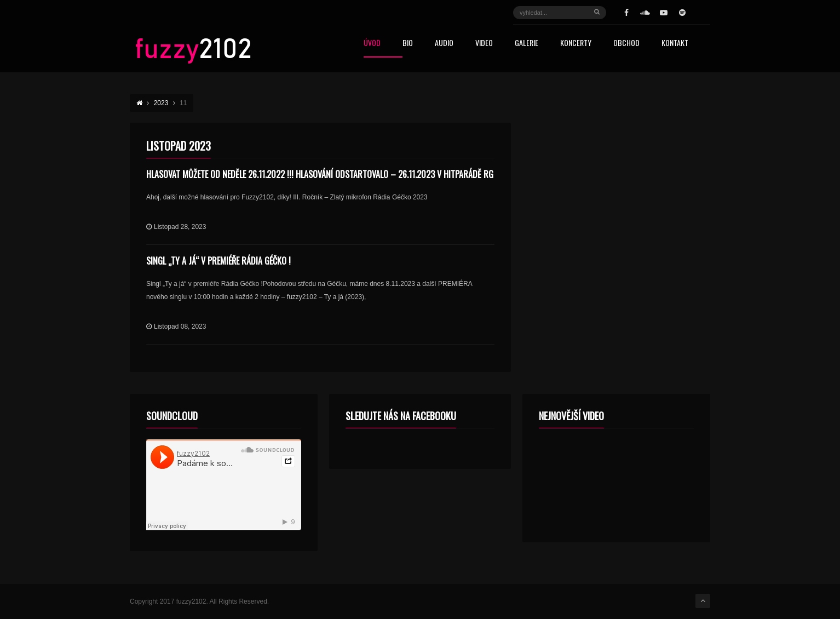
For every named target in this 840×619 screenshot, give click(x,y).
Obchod (626, 44)
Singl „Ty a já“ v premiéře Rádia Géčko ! (218, 261)
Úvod (372, 44)
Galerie (527, 44)
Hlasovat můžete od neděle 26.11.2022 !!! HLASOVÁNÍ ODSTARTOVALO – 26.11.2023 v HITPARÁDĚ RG (320, 174)
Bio (408, 44)
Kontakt (675, 44)
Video (484, 44)
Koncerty (576, 44)
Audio (444, 44)
